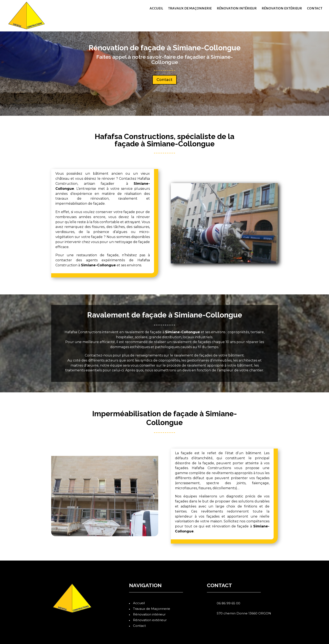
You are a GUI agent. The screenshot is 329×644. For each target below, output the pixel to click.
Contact (315, 9)
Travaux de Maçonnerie (190, 9)
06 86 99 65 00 (228, 603)
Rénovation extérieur (282, 9)
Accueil (156, 9)
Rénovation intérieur (237, 9)
